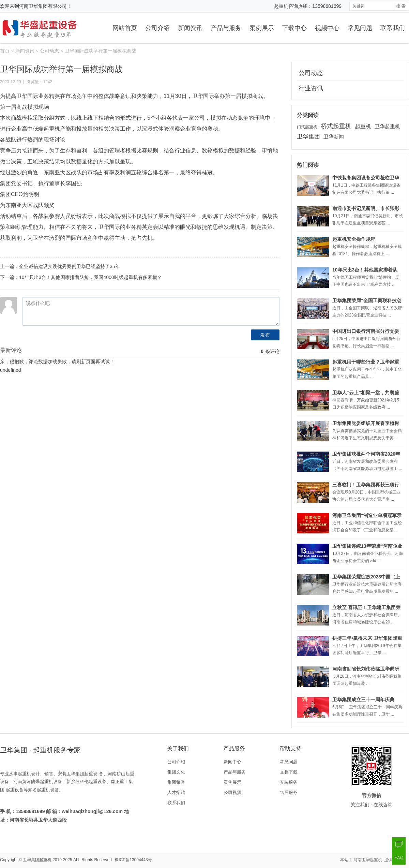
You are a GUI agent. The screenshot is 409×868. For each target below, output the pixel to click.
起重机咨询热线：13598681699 (308, 6)
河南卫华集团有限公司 (43, 6)
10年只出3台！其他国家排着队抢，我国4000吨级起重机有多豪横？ (90, 277)
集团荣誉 (176, 782)
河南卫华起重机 (368, 860)
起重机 (363, 126)
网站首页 (125, 28)
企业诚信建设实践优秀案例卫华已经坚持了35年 (70, 266)
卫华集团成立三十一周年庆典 (363, 700)
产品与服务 (226, 28)
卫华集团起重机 (37, 860)
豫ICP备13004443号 (133, 860)
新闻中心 (232, 762)
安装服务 (289, 782)
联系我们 (393, 28)
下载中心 (294, 28)
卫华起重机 (387, 126)
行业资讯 (311, 88)
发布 (265, 335)
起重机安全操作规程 (354, 239)
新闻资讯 (190, 28)
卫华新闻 (334, 137)
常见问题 (360, 28)
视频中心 (327, 28)
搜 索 (401, 6)
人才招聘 (176, 792)
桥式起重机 (336, 126)
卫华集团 (308, 137)
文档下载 (289, 772)
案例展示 (262, 28)
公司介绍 (157, 28)
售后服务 (289, 792)
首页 (5, 51)
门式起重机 (307, 127)
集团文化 (176, 772)
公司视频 (232, 792)
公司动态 (49, 51)
